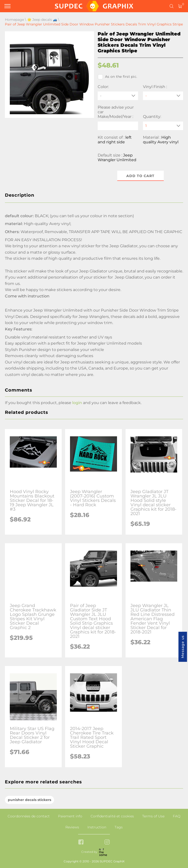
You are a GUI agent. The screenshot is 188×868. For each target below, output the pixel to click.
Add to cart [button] (140, 176)
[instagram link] (107, 842)
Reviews (72, 827)
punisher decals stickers (29, 800)
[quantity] (163, 126)
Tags (119, 827)
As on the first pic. (117, 77)
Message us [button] (183, 647)
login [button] (77, 403)
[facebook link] (81, 842)
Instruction (97, 827)
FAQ (177, 816)
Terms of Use (153, 816)
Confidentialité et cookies (112, 816)
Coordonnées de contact (29, 816)
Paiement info (70, 816)
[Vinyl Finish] (163, 96)
